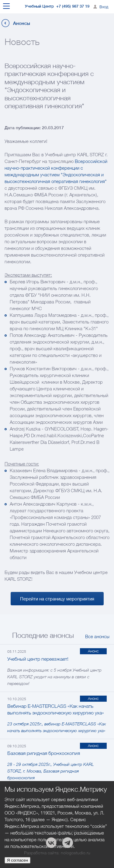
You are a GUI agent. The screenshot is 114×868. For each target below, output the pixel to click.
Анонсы (22, 23)
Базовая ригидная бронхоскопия (44, 753)
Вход (104, 7)
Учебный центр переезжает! (38, 659)
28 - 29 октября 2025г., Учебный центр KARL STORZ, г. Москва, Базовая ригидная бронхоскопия (51, 771)
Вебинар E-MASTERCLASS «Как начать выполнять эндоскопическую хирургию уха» (56, 709)
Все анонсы (97, 636)
